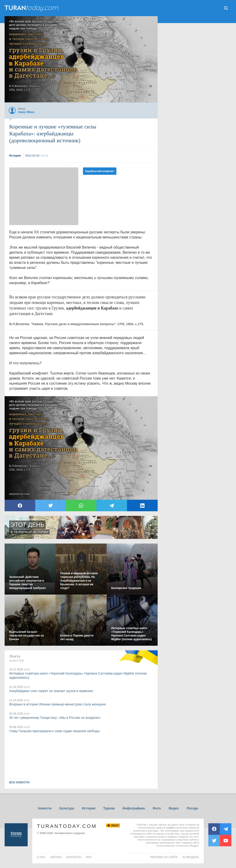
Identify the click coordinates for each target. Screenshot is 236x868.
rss (89, 857)
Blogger (194, 846)
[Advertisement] (44, 196)
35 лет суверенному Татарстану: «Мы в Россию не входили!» (55, 718)
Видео (174, 808)
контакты (74, 857)
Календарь (191, 857)
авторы (56, 857)
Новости (45, 808)
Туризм (109, 808)
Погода (192, 808)
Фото (157, 808)
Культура (67, 808)
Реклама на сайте (164, 857)
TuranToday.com (67, 826)
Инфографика (134, 808)
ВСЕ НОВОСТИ (19, 782)
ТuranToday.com (32, 8)
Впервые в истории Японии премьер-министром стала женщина (57, 704)
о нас (41, 857)
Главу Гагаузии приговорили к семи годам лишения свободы (55, 731)
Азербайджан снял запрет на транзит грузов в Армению (51, 691)
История (88, 808)
